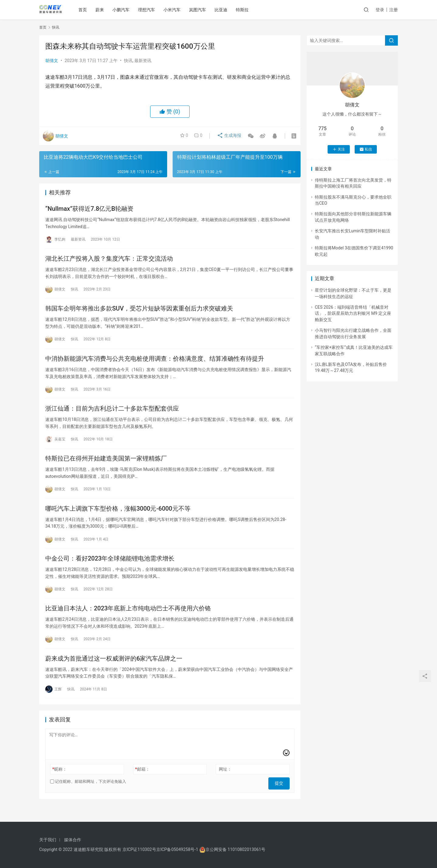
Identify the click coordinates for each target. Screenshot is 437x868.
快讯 (128, 61)
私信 (366, 149)
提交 (281, 796)
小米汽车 (174, 10)
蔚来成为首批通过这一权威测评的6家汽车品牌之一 (114, 672)
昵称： (60, 783)
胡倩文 (52, 61)
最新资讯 (143, 61)
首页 (85, 10)
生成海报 (227, 136)
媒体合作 (73, 840)
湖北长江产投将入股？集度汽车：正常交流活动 (109, 261)
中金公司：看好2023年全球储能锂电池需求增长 (110, 569)
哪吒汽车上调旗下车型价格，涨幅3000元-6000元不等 (118, 518)
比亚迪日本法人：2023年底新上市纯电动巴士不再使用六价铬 (128, 620)
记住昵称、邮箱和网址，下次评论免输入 (88, 796)
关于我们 (48, 840)
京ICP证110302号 (139, 849)
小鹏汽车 (123, 10)
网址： (225, 783)
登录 (380, 10)
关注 (339, 149)
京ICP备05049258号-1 (178, 849)
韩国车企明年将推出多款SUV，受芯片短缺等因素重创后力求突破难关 (139, 312)
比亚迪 (223, 10)
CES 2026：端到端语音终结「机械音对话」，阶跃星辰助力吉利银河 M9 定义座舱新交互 (353, 313)
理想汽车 (149, 10)
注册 (394, 10)
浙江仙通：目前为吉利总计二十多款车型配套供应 (112, 415)
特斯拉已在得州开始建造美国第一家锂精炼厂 (106, 466)
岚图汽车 (200, 10)
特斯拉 (244, 10)
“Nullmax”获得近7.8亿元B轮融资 (89, 209)
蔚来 (102, 10)
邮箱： (143, 783)
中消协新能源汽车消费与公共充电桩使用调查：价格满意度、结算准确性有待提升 (155, 363)
